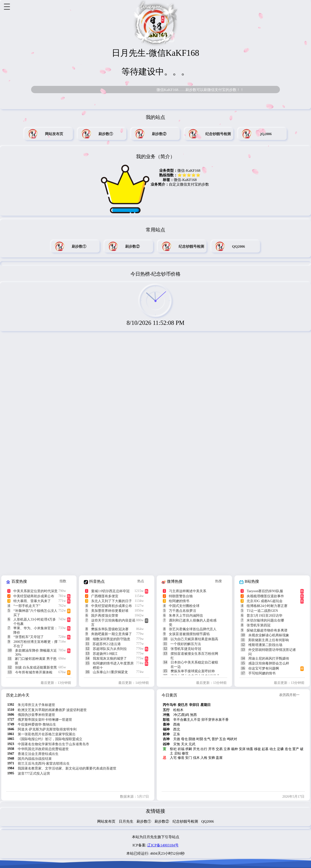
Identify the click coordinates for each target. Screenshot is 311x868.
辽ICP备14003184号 (163, 845)
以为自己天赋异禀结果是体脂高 (194, 639)
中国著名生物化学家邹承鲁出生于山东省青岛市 (53, 744)
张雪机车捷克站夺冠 (186, 649)
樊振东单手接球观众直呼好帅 (193, 671)
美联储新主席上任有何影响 (268, 640)
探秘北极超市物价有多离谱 (267, 630)
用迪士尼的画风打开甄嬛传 (269, 659)
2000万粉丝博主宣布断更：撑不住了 (35, 644)
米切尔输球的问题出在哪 (265, 620)
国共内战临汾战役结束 (35, 759)
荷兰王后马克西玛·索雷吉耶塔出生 (44, 764)
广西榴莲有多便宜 (105, 596)
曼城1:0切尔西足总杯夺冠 (110, 591)
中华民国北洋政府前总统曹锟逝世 (43, 749)
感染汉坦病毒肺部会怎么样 (269, 663)
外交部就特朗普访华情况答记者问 (272, 652)
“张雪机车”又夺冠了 (28, 637)
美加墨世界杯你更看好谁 (110, 611)
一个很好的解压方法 (186, 644)
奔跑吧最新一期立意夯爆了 (112, 634)
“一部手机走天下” (27, 606)
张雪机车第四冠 (259, 625)
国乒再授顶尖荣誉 (105, 616)
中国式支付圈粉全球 (184, 606)
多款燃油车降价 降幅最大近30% (36, 653)
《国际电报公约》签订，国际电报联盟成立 (50, 739)
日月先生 (126, 821)
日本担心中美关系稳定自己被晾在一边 (194, 665)
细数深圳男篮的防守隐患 (112, 639)
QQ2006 (208, 821)
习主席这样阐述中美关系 (188, 591)
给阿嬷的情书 (179, 601)
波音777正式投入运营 (34, 774)
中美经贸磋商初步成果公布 (34, 596)
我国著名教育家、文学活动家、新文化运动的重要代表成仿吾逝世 (67, 768)
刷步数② (162, 821)
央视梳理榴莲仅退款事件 (265, 596)
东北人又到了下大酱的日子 (112, 601)
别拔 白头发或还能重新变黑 (36, 667)
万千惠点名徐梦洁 (182, 611)
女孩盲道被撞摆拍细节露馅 (189, 634)
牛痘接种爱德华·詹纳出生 (37, 725)
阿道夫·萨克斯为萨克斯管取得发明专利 (47, 729)
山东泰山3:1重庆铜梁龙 (110, 672)
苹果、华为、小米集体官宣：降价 (35, 630)
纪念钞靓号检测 (185, 821)
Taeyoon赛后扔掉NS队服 (265, 591)
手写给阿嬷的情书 (262, 673)
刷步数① (144, 821)
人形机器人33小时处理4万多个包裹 (35, 622)
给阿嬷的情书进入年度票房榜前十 (113, 666)
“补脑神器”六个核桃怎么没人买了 (35, 613)
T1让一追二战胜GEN (262, 611)
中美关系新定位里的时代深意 (35, 591)
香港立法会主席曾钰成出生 (38, 754)
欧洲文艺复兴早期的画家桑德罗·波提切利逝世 (52, 710)
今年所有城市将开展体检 (34, 672)
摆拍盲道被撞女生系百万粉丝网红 (194, 656)
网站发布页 (106, 821)
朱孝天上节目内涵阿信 (186, 616)
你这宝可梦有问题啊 (264, 668)
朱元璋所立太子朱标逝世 (36, 705)
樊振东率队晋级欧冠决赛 (110, 629)
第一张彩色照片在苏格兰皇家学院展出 (47, 734)
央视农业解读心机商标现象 (269, 635)
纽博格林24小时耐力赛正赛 (267, 606)
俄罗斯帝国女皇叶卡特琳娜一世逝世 (45, 720)
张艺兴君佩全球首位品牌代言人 (193, 629)
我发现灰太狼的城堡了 (110, 659)
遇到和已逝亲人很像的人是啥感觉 (193, 623)
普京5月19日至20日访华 (264, 616)
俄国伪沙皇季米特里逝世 (36, 715)
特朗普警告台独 (181, 596)
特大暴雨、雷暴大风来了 (32, 601)
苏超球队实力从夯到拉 (110, 649)
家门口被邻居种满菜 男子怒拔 (36, 661)
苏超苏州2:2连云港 (107, 644)
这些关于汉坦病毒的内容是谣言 (113, 623)
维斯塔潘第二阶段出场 (265, 645)
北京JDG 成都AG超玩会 (264, 601)
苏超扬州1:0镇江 (105, 654)
